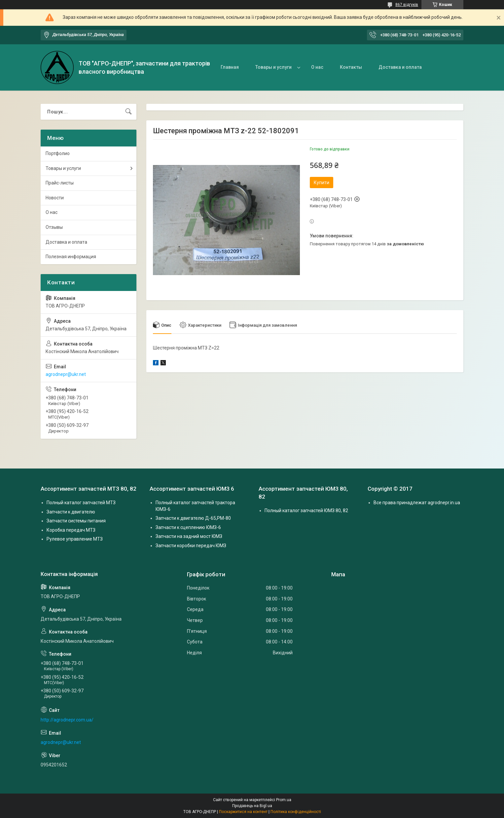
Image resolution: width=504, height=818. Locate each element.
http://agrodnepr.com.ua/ (67, 720)
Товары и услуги (273, 67)
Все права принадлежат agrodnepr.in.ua (417, 503)
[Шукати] (128, 112)
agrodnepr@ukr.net (66, 374)
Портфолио (58, 153)
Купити (322, 183)
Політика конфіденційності (296, 812)
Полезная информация (71, 257)
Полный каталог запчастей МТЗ (81, 503)
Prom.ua (284, 800)
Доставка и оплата (400, 67)
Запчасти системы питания (76, 521)
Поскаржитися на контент (243, 812)
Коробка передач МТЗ (71, 530)
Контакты (351, 67)
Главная (230, 67)
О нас (317, 67)
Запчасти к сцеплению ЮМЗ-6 (188, 527)
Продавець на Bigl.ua (252, 806)
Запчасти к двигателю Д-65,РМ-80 (193, 518)
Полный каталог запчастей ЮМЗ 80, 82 (306, 511)
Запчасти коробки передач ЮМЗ (191, 546)
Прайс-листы (60, 183)
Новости (55, 198)
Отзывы (54, 227)
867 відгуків (407, 5)
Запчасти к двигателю (71, 512)
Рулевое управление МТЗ (75, 539)
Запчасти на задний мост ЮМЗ (189, 536)
